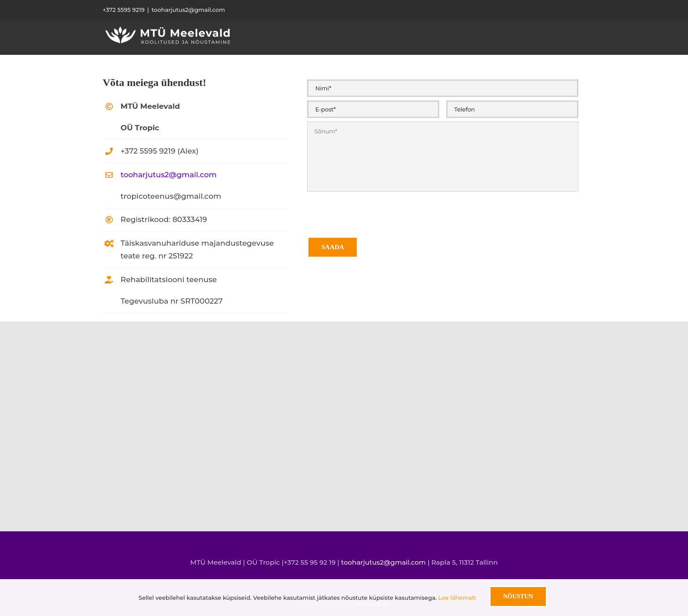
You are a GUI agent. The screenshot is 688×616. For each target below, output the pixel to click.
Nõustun (518, 596)
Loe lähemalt (457, 598)
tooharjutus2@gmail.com (188, 10)
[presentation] (374, 212)
